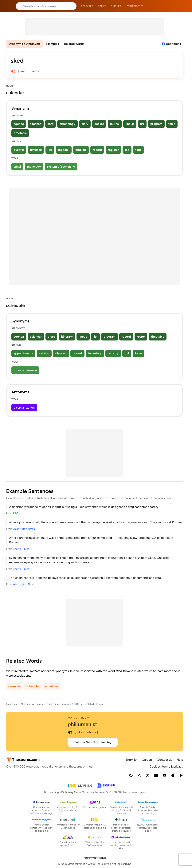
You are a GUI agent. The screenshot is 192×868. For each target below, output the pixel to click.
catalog (44, 353)
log (50, 150)
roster (141, 337)
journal (115, 124)
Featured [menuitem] (87, 6)
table (172, 124)
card (50, 124)
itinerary (67, 337)
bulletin (19, 150)
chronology (67, 124)
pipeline (81, 150)
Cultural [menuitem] (117, 6)
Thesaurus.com (9, 6)
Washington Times (24, 529)
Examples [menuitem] (52, 44)
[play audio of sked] (13, 71)
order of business (25, 370)
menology (34, 167)
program (156, 124)
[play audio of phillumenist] (70, 732)
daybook (36, 150)
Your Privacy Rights (95, 858)
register (113, 150)
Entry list (131, 760)
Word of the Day (79, 718)
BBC (16, 513)
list (142, 124)
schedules (52, 686)
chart (51, 337)
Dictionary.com (184, 6)
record (97, 150)
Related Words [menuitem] (74, 44)
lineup (130, 124)
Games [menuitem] (102, 6)
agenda (19, 124)
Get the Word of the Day (93, 742)
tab (127, 150)
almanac (36, 124)
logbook (64, 150)
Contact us (165, 760)
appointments (23, 353)
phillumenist (82, 724)
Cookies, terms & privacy (166, 766)
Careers (147, 760)
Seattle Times (21, 549)
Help (180, 760)
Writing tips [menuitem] (135, 6)
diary (85, 124)
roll (127, 353)
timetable (20, 133)
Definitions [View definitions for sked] (173, 44)
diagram (61, 353)
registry (113, 353)
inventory (95, 353)
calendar (36, 337)
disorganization (24, 408)
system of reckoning (61, 167)
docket (99, 124)
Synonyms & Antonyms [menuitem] (24, 44)
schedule (32, 686)
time (138, 150)
